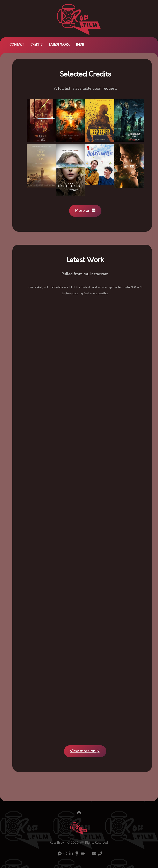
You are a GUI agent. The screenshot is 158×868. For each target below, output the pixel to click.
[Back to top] (79, 814)
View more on (85, 752)
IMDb (80, 45)
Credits (36, 45)
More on (85, 211)
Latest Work (59, 45)
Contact (17, 45)
